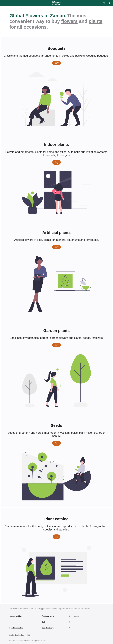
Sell (43, 622)
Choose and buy (16, 616)
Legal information (16, 628)
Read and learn (48, 616)
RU (29, 635)
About (77, 616)
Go (58, 537)
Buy (58, 63)
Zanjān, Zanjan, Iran (17, 635)
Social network (48, 628)
